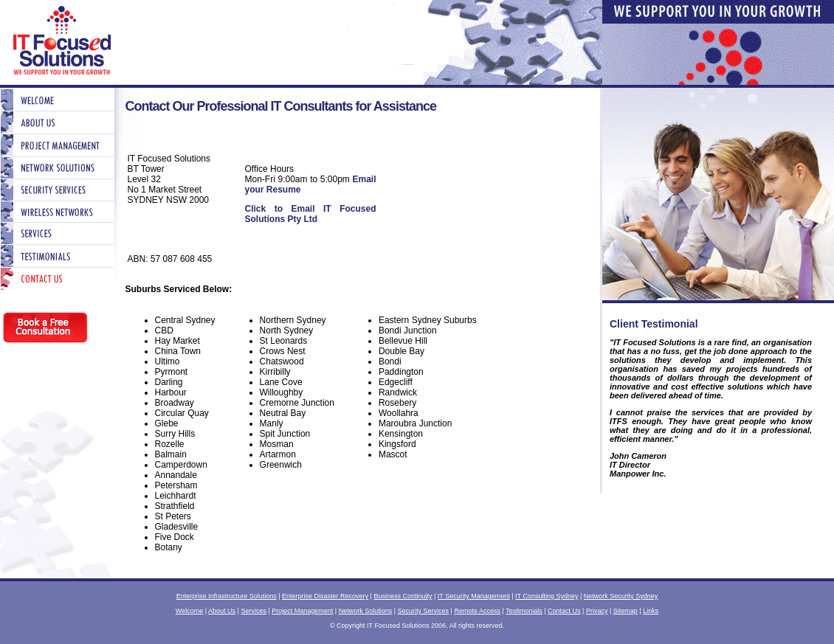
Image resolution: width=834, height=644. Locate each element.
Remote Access (477, 611)
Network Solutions (366, 611)
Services (254, 611)
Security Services (424, 611)
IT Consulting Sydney (547, 596)
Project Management (302, 611)
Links (651, 611)
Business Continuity (403, 596)
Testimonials (524, 611)
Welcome (189, 611)
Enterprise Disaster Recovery (325, 596)
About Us (222, 611)
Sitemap (625, 611)
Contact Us (564, 611)
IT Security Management (474, 596)
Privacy (597, 611)
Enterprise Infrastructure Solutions (227, 596)
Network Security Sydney (621, 596)
